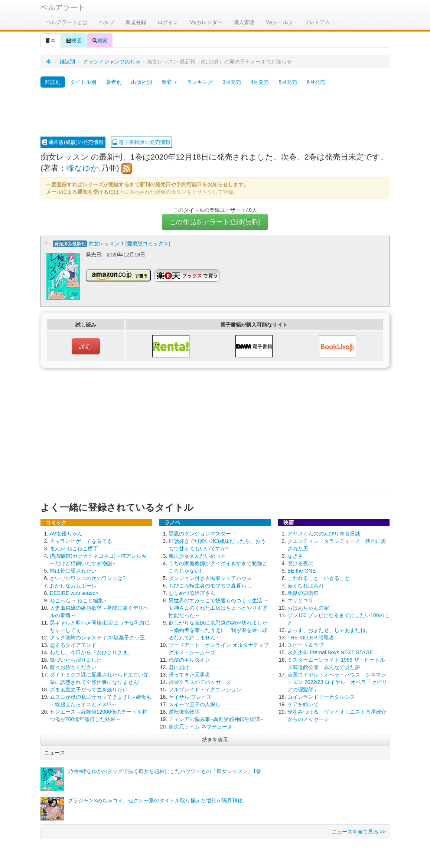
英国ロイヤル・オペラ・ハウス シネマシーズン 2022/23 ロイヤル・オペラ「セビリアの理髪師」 (337, 681)
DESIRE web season (74, 592)
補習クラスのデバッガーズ (200, 681)
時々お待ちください (73, 666)
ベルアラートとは (67, 22)
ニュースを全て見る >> (359, 831)
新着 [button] (169, 82)
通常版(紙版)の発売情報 (73, 142)
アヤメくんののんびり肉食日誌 (324, 533)
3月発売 (232, 82)
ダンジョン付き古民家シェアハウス (210, 577)
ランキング (200, 82)
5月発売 (288, 82)
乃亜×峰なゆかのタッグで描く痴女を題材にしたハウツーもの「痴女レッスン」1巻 (164, 770)
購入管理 (244, 22)
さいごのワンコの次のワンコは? (88, 577)
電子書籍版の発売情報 (141, 142)
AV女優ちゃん (66, 533)
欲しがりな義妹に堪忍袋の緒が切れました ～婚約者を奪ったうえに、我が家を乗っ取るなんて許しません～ (218, 629)
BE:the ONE (302, 570)
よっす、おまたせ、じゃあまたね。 (329, 629)
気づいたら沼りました (76, 659)
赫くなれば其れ (306, 585)
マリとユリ (300, 600)
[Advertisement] (215, 112)
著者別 (114, 82)
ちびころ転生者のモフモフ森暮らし (210, 585)
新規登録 (136, 22)
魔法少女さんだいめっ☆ (197, 555)
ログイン (168, 22)
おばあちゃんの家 (308, 607)
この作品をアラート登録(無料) (215, 222)
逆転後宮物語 (184, 711)
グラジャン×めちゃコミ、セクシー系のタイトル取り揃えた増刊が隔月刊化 (155, 800)
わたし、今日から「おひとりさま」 (91, 652)
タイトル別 (83, 82)
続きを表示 (215, 739)
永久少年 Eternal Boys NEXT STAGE (330, 652)
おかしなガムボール (73, 585)
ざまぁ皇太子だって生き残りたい (89, 689)
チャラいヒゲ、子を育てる (81, 540)
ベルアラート (63, 7)
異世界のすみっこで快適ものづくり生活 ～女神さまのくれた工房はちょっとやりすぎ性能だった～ (219, 607)
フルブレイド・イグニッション (205, 689)
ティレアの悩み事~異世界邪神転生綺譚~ (216, 718)
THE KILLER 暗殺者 (311, 637)
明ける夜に (300, 563)
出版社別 (141, 82)
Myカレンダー (206, 22)
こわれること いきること (319, 577)
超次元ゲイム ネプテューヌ (201, 726)
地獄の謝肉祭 (303, 592)
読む (86, 345)
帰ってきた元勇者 (189, 674)
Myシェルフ (279, 22)
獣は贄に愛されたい (73, 570)
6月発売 (316, 82)
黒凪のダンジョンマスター (200, 533)
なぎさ (295, 555)
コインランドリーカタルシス (321, 696)
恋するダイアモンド (73, 644)
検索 (100, 40)
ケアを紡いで (303, 704)
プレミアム (317, 22)
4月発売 (260, 82)
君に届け (179, 666)
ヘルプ (107, 22)
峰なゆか (83, 168)
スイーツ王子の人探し (195, 704)
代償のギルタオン (189, 659)
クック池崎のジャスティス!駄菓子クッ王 (97, 637)
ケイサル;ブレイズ (190, 696)
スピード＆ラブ (306, 644)
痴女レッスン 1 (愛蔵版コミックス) (129, 243)
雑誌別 (67, 62)
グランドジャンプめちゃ (112, 62)
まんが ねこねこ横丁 (74, 548)
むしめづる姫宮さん (192, 592)
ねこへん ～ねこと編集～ (79, 600)
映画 (74, 40)
